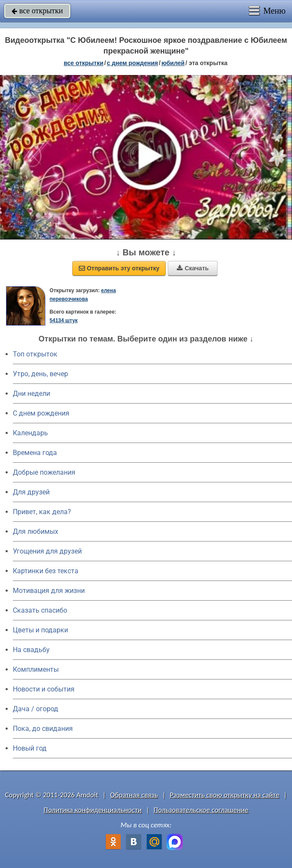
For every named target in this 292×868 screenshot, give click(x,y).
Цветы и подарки (40, 630)
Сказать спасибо (40, 610)
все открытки (37, 11)
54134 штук (64, 320)
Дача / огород (36, 709)
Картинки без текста (46, 571)
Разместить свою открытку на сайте (225, 795)
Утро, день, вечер (40, 374)
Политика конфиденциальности (93, 810)
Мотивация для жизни (49, 591)
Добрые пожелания (44, 472)
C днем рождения (41, 413)
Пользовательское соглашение (201, 810)
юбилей (173, 63)
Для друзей (31, 492)
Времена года (35, 453)
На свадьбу (31, 650)
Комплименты (36, 669)
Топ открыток (35, 354)
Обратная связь (134, 795)
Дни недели (31, 394)
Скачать (193, 268)
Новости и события (44, 689)
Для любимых (36, 531)
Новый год (30, 748)
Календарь (30, 433)
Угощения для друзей (47, 551)
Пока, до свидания (43, 729)
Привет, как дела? (42, 512)
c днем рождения (132, 63)
